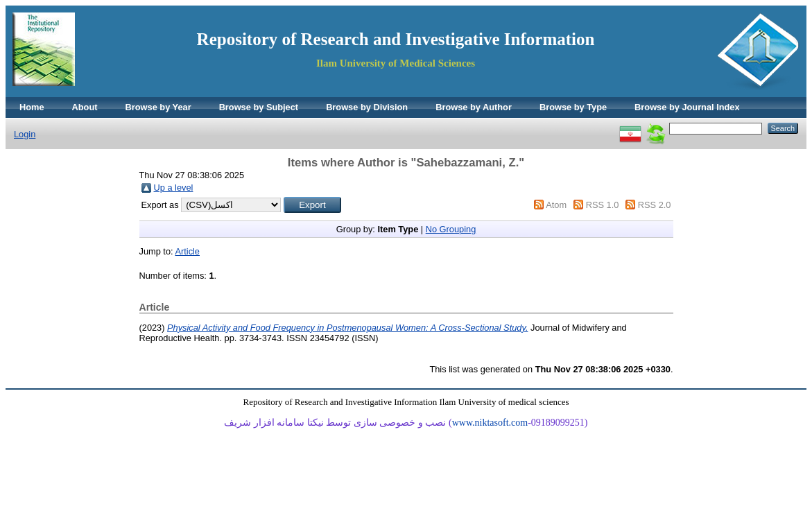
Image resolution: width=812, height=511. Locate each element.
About (85, 107)
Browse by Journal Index (687, 107)
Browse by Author (474, 107)
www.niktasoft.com (490, 423)
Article (187, 251)
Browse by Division (367, 107)
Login (25, 134)
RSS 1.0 (603, 205)
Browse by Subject (259, 107)
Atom (556, 205)
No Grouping (451, 229)
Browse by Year (158, 107)
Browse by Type (573, 107)
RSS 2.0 (655, 205)
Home (32, 107)
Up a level (174, 188)
